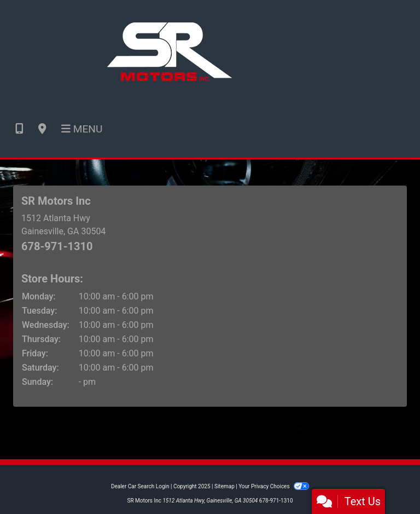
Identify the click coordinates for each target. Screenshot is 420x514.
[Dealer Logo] (170, 50)
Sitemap (224, 486)
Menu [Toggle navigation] (82, 129)
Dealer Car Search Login (140, 486)
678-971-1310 (57, 246)
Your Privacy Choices (274, 486)
